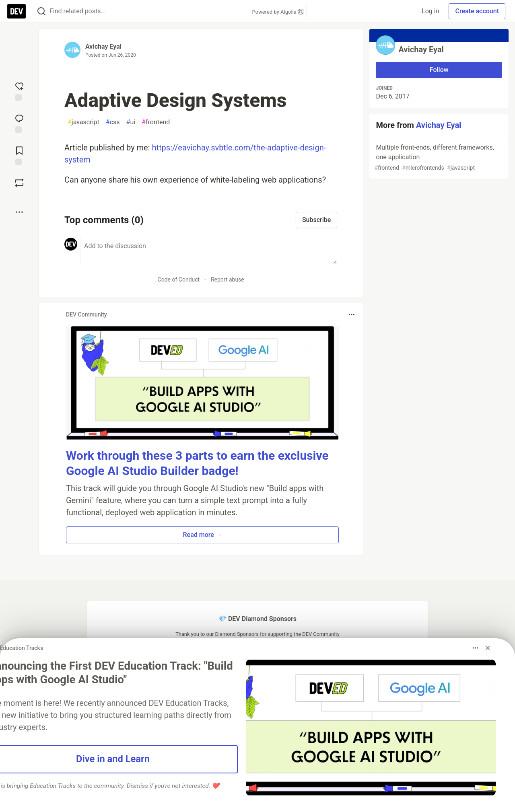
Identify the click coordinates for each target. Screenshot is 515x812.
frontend (156, 122)
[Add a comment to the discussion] (209, 251)
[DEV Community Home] (16, 11)
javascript (83, 122)
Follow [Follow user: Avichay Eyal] (439, 70)
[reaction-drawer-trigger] (19, 90)
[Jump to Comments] (19, 123)
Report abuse (228, 280)
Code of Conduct (179, 280)
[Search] (41, 11)
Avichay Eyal (103, 46)
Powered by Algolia (278, 12)
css (113, 122)
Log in (430, 11)
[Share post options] (19, 212)
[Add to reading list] (19, 155)
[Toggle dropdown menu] (352, 315)
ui (131, 122)
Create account (477, 11)
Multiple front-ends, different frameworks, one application (438, 158)
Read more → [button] (203, 535)
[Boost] (19, 183)
